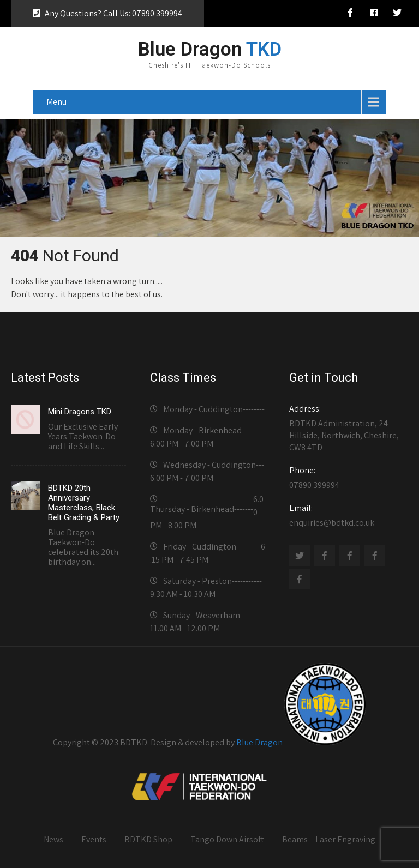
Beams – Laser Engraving (329, 839)
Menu (56, 102)
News (53, 839)
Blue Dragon (259, 742)
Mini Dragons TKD (80, 412)
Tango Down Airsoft (227, 839)
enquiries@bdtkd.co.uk (347, 515)
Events (94, 839)
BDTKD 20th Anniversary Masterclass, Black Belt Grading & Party (84, 503)
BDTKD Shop (148, 839)
